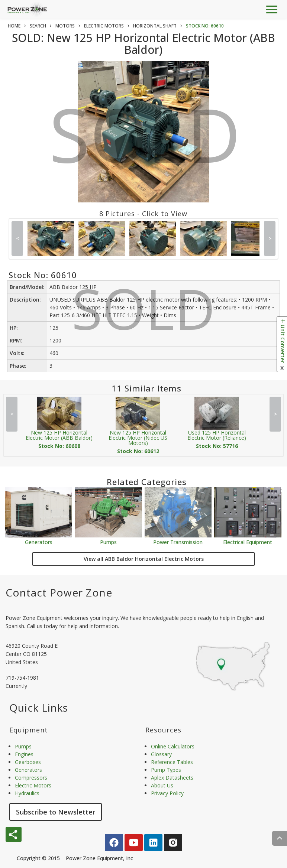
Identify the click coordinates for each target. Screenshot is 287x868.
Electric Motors (33, 785)
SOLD (145, 141)
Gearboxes (28, 762)
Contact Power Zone (59, 592)
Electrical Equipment (248, 542)
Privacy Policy (167, 793)
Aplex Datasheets (172, 778)
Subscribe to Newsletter (56, 812)
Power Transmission (178, 542)
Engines (24, 754)
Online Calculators (173, 746)
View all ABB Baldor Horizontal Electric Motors (144, 559)
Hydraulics (27, 793)
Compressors (31, 778)
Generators (39, 542)
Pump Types (166, 770)
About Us (162, 785)
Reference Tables (172, 762)
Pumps (108, 542)
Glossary (161, 754)
